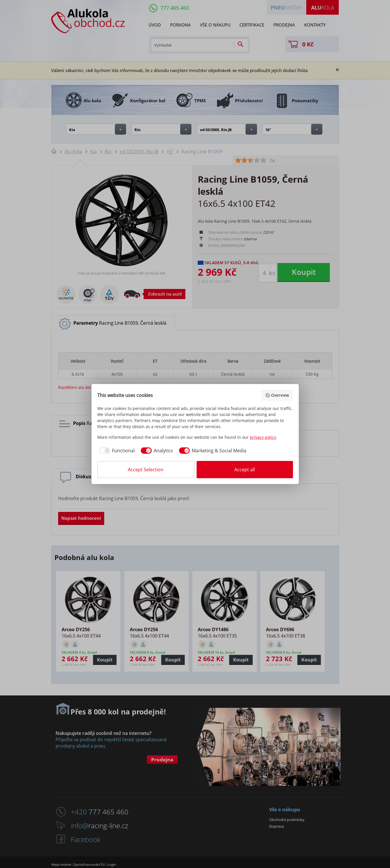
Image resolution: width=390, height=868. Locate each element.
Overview (277, 395)
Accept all (245, 470)
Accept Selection (146, 470)
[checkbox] (116, 451)
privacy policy (263, 437)
